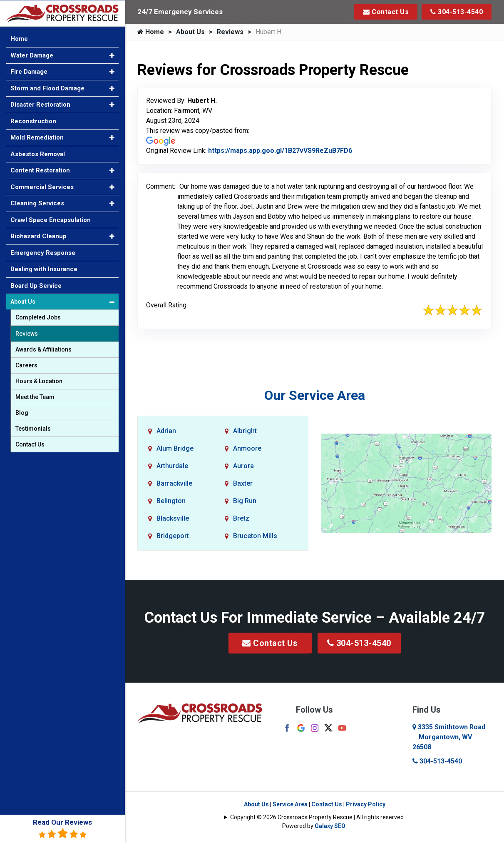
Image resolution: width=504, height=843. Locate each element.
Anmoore (247, 448)
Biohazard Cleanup (38, 236)
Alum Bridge (175, 448)
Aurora (243, 466)
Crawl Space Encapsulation (51, 219)
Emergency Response (43, 252)
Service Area (290, 804)
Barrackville (174, 483)
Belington (171, 501)
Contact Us (386, 12)
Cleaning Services (37, 203)
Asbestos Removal (38, 154)
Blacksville (173, 518)
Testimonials (33, 428)
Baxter (243, 483)
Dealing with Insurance (44, 269)
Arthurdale (172, 466)
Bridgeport (173, 536)
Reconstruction (33, 121)
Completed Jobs (38, 317)
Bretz (241, 518)
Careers (26, 365)
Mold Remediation (37, 137)
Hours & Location (39, 381)
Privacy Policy (366, 804)
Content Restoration (40, 170)
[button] (112, 55)
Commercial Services (42, 187)
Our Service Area (315, 395)
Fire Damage (29, 71)
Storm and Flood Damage (47, 88)
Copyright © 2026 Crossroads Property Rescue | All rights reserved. (318, 817)
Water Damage (32, 55)
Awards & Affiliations (43, 349)
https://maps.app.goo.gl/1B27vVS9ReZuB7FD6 (280, 151)
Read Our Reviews (62, 829)
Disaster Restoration (40, 104)
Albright (245, 431)
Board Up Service (36, 285)
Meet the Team (35, 397)
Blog (22, 412)
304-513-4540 (457, 12)
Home (151, 32)
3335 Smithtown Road (449, 737)
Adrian (166, 431)
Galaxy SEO (330, 826)
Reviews (230, 32)
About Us (190, 32)
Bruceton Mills (255, 536)
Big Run (245, 501)
